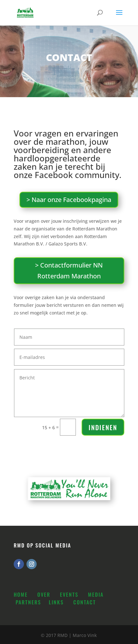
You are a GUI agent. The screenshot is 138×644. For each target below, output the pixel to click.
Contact (85, 602)
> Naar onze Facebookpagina (69, 200)
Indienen (103, 427)
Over (44, 594)
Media (96, 594)
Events (69, 594)
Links (56, 602)
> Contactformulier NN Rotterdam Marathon (69, 271)
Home (21, 594)
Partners (28, 602)
